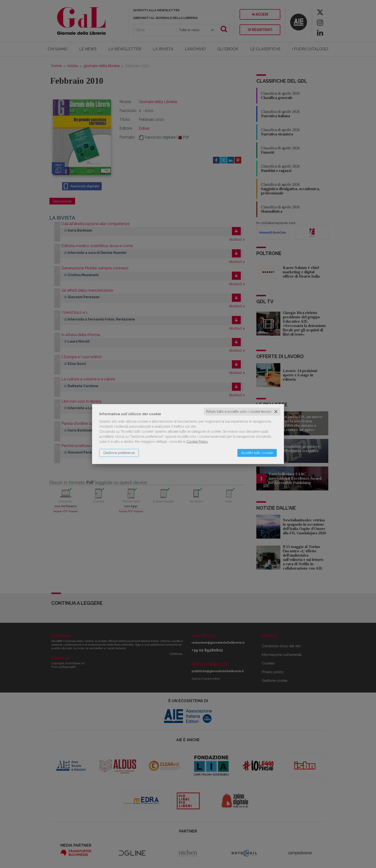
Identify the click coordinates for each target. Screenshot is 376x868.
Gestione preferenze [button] (119, 453)
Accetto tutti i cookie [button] (257, 453)
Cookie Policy (197, 442)
